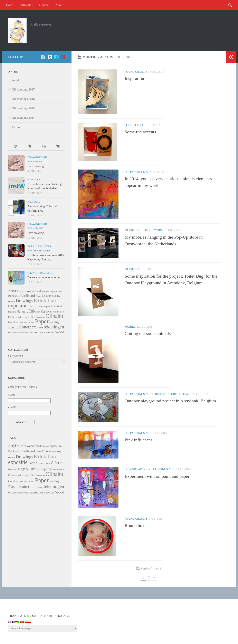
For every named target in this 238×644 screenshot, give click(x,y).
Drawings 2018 (37, 157)
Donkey (12, 301)
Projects (160, 394)
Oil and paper (135, 469)
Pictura (16, 127)
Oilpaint (54, 316)
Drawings (25, 301)
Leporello (26, 317)
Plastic (13, 327)
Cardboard (28, 296)
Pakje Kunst (29, 323)
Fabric (33, 306)
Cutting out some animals (148, 333)
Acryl (15, 80)
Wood (60, 332)
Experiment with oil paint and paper (157, 476)
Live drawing (36, 166)
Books (12, 296)
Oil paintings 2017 (23, 89)
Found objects (136, 72)
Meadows (41, 317)
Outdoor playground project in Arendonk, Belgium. (171, 401)
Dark (54, 296)
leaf (19, 317)
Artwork (25, 5)
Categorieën (16, 356)
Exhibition (45, 300)
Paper (42, 321)
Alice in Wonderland (29, 291)
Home (10, 5)
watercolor (36, 332)
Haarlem (12, 312)
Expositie (34, 179)
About (59, 5)
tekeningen (54, 327)
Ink (32, 311)
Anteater (45, 291)
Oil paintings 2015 (138, 394)
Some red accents (140, 132)
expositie (18, 306)
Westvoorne (49, 333)
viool (26, 333)
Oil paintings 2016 (23, 99)
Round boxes (136, 525)
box (18, 296)
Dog (59, 296)
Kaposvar (46, 311)
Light (33, 317)
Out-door (13, 322)
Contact (44, 5)
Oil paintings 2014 (138, 172)
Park (51, 323)
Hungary (22, 311)
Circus (38, 296)
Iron (38, 312)
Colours (47, 296)
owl (21, 323)
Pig (56, 322)
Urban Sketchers (15, 333)
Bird (61, 291)
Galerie (56, 306)
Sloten (40, 328)
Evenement (35, 161)
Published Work (150, 230)
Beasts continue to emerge (44, 277)
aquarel (54, 291)
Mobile (130, 230)
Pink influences (139, 440)
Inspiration (134, 79)
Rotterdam (28, 327)
